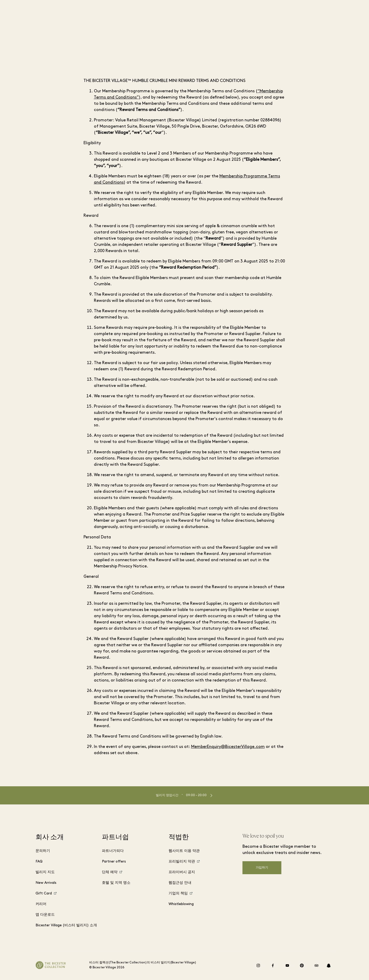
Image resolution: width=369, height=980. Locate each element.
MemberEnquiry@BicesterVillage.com (228, 747)
